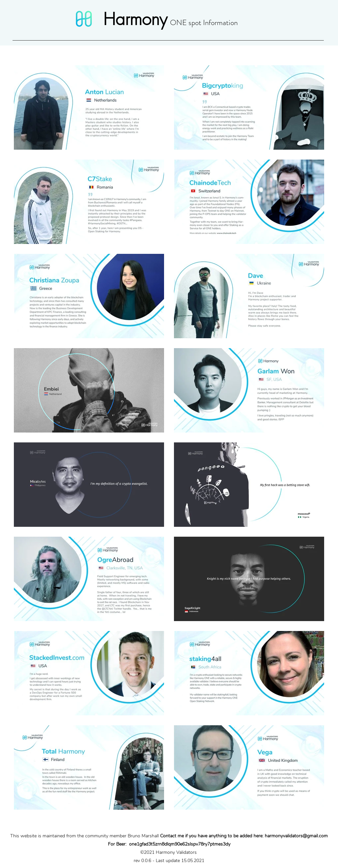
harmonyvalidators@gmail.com (296, 836)
